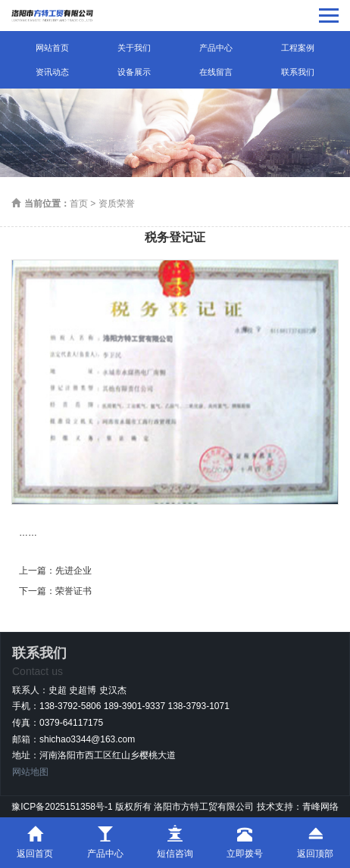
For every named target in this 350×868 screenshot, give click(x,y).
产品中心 (216, 48)
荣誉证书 (73, 591)
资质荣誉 (117, 204)
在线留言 (216, 72)
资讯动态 (52, 72)
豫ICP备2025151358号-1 (62, 807)
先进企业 (73, 571)
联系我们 (298, 72)
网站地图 (30, 772)
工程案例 (298, 48)
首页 (79, 204)
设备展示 (134, 72)
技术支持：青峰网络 (298, 807)
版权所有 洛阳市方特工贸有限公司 (186, 807)
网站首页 (52, 48)
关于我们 (134, 48)
